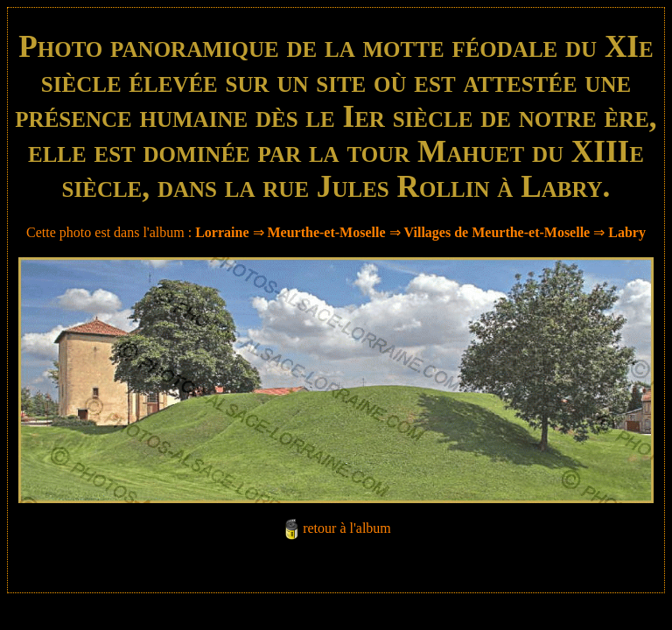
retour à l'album (347, 528)
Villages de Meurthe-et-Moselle (497, 232)
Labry (627, 232)
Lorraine (222, 232)
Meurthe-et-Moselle (327, 232)
